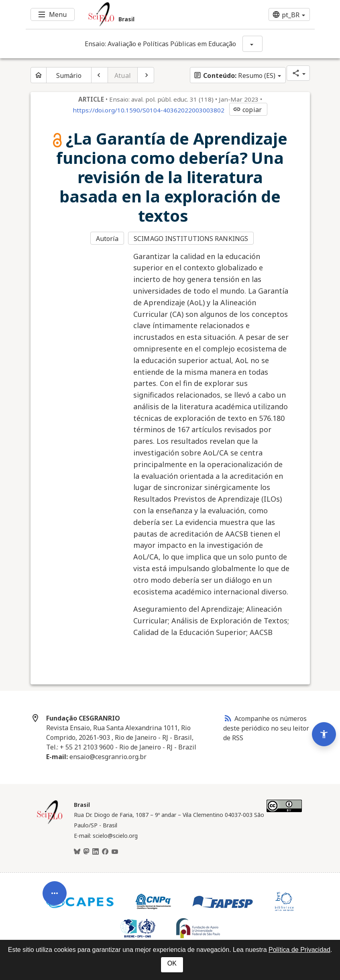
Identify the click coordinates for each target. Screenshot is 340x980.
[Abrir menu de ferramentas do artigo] (55, 900)
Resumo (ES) (234, 76)
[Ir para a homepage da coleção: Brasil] (146, 14)
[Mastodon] (86, 852)
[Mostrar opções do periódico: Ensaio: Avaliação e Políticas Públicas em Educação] (252, 44)
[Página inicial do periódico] (39, 75)
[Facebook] (105, 852)
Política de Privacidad (299, 950)
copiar (247, 110)
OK (172, 963)
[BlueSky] (77, 852)
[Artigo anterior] (100, 75)
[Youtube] (115, 852)
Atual (123, 76)
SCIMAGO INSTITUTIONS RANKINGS (191, 239)
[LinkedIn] (96, 852)
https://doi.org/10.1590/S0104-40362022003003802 (149, 110)
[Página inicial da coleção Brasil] (50, 823)
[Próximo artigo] (146, 75)
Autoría (107, 239)
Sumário (69, 76)
